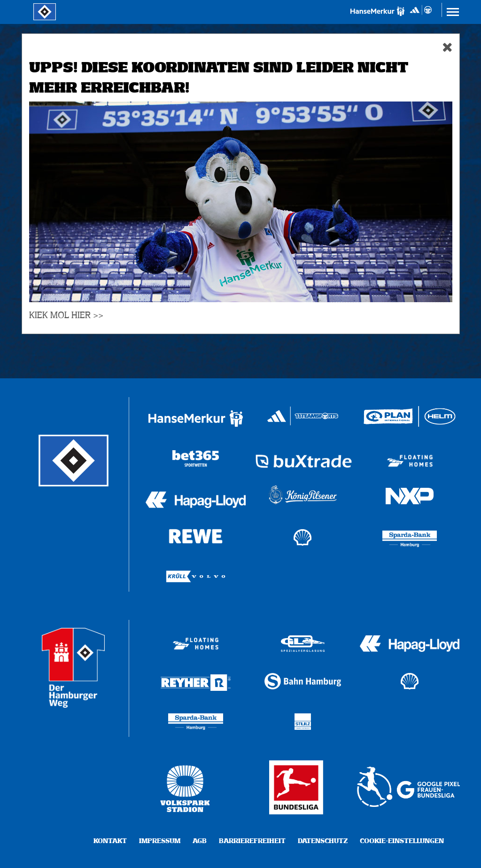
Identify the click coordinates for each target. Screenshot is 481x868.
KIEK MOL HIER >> (66, 316)
